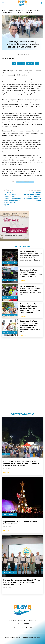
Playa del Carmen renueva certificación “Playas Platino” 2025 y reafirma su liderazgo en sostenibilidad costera (22, 582)
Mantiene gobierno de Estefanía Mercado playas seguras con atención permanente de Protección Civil (30, 290)
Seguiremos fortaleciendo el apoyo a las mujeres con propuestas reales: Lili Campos (32, 196)
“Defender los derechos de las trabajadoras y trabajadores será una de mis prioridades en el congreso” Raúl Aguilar (13, 198)
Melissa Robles (7, 468)
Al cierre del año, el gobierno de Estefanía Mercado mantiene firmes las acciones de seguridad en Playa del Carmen (31, 308)
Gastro (6, 454)
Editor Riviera (9, 58)
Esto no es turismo (13, 11)
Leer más (23, 264)
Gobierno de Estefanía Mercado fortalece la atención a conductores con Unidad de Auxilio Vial (31, 273)
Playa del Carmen (9, 514)
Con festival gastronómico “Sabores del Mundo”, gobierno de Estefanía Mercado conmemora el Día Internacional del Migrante (22, 463)
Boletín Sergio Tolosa (25, 182)
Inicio (4, 11)
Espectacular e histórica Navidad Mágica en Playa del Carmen (20, 523)
